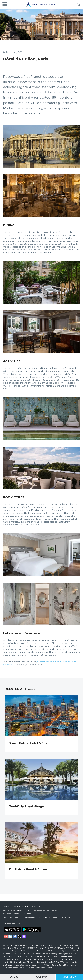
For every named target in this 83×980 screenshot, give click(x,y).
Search (78, 5)
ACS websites (35, 907)
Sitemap (25, 907)
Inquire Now (69, 977)
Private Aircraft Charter (12, 917)
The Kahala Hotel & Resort (28, 870)
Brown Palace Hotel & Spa (28, 743)
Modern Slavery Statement (14, 911)
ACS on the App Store (12, 930)
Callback (42, 977)
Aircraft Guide (66, 917)
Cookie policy (51, 911)
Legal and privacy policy (35, 911)
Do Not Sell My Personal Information (17, 913)
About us (17, 907)
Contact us (7, 907)
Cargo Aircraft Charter (51, 917)
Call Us (14, 977)
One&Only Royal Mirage (26, 806)
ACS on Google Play (31, 930)
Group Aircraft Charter (32, 917)
